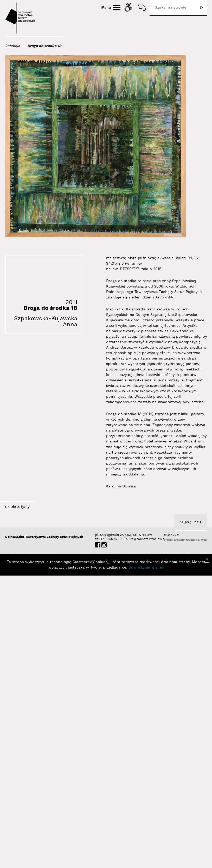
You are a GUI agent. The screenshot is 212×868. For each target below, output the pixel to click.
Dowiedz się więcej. (146, 859)
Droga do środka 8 (188, 594)
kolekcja (13, 46)
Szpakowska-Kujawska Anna (46, 321)
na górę (185, 813)
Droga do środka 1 (115, 692)
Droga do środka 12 (114, 595)
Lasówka (51, 583)
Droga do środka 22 (187, 785)
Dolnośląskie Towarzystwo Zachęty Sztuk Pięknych (44, 828)
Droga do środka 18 (44, 46)
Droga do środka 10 (41, 678)
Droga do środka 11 (188, 689)
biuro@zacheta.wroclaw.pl (128, 830)
